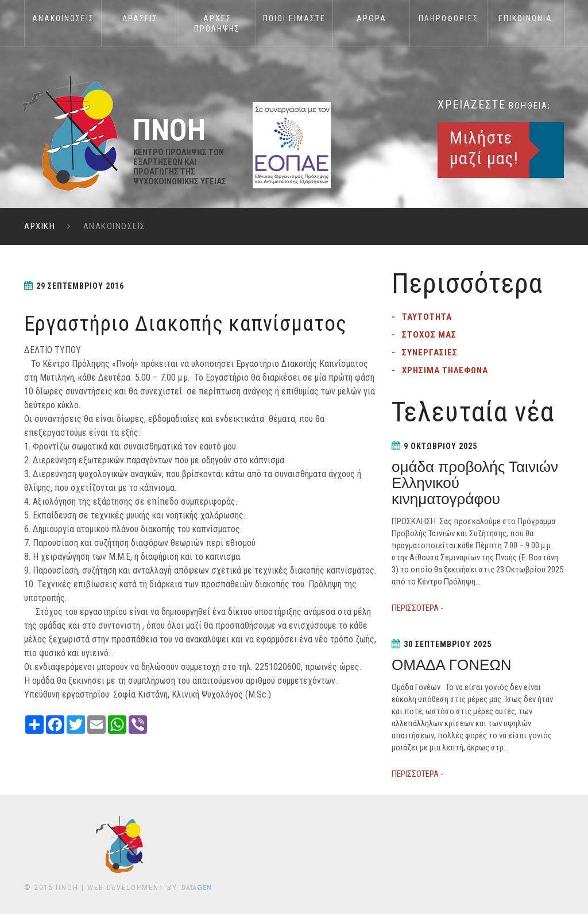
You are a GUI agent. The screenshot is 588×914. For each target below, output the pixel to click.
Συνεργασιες (430, 353)
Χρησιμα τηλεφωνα (445, 370)
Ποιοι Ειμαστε (294, 18)
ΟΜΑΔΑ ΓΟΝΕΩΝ (452, 665)
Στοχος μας (429, 335)
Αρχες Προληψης (217, 24)
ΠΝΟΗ (67, 887)
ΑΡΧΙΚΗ (40, 226)
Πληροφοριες (448, 18)
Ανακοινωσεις (63, 18)
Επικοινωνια (525, 18)
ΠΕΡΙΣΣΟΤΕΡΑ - (417, 608)
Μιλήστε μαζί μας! (484, 148)
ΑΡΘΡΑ (372, 18)
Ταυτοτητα (427, 317)
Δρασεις (140, 18)
